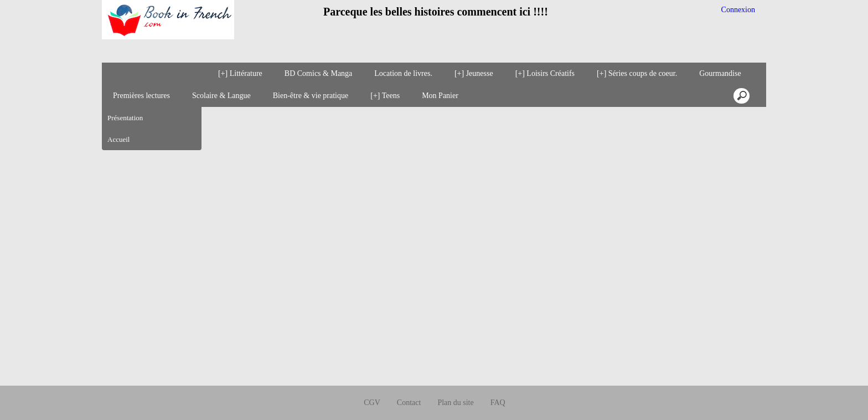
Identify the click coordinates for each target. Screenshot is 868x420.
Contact (409, 381)
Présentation (125, 118)
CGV (372, 381)
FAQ (498, 381)
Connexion (737, 10)
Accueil (118, 139)
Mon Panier (440, 96)
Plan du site (455, 381)
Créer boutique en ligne (435, 407)
